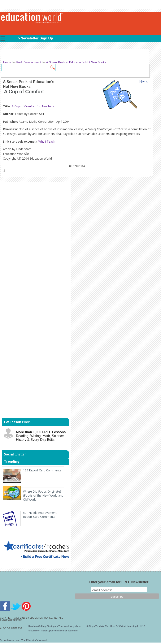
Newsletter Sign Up (37, 38)
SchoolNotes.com (10, 640)
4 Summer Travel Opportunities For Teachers (53, 631)
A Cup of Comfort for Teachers (33, 106)
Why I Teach (47, 141)
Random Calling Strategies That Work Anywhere (55, 626)
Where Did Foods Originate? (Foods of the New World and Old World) (43, 495)
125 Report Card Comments (42, 470)
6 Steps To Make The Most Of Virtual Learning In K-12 (116, 626)
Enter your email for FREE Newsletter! (119, 582)
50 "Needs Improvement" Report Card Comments (40, 515)
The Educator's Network (34, 640)
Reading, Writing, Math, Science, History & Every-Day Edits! (41, 436)
